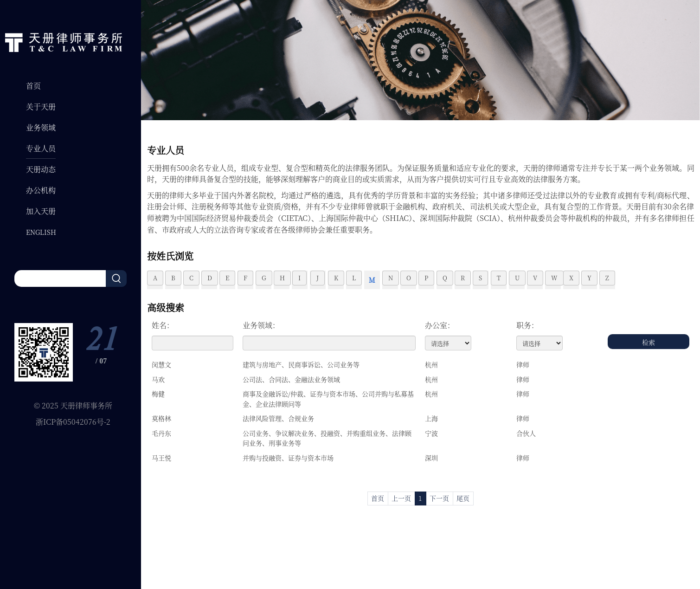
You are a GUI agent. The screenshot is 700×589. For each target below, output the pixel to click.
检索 (649, 342)
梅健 (158, 394)
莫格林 (161, 418)
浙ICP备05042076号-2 (73, 422)
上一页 (401, 498)
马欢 (158, 379)
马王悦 (161, 458)
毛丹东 (161, 433)
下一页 (439, 498)
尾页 (463, 498)
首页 (378, 498)
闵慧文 (161, 364)
